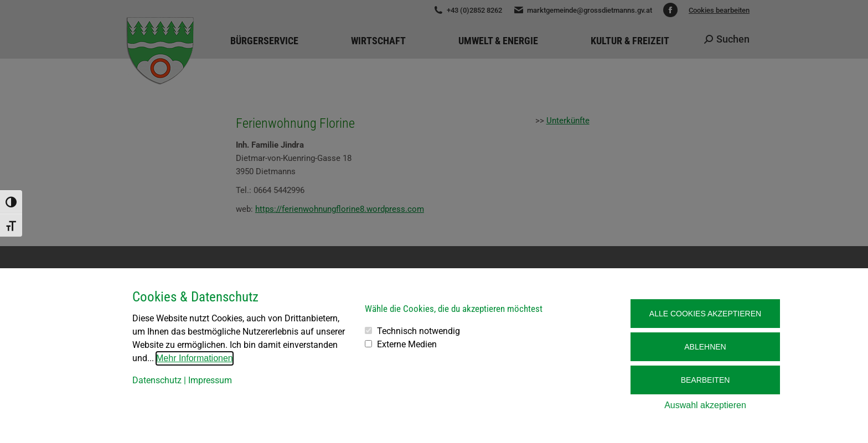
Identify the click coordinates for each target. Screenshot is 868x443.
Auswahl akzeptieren (705, 405)
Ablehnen (705, 347)
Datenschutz (157, 380)
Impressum (210, 380)
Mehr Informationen (195, 358)
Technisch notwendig (418, 331)
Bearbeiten (706, 380)
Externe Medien (407, 344)
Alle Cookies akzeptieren (705, 314)
